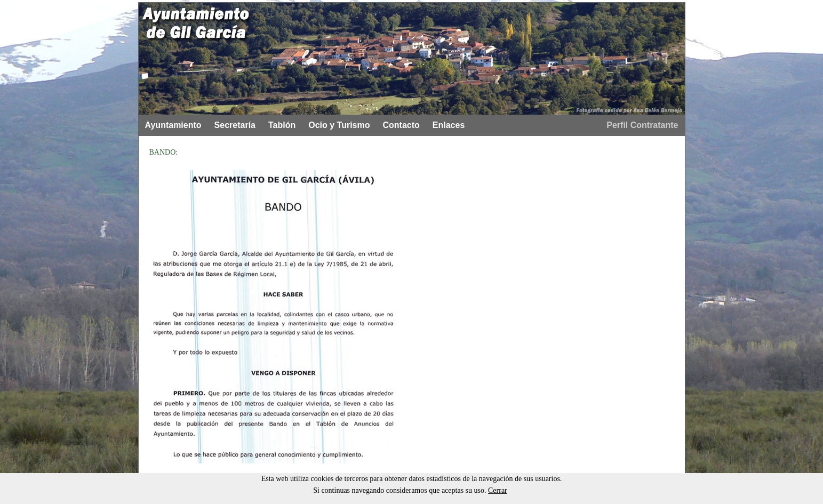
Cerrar (498, 490)
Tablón (282, 125)
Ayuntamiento (173, 125)
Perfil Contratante (642, 125)
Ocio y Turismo (339, 125)
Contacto (401, 125)
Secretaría (235, 125)
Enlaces (449, 125)
